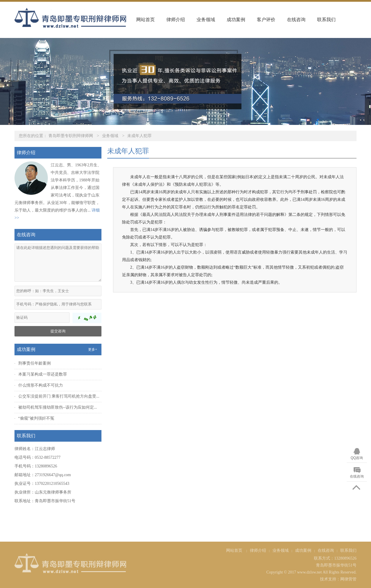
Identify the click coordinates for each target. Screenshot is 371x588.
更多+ (93, 349)
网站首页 (146, 20)
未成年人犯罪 (139, 136)
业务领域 (206, 20)
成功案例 (236, 20)
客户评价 (266, 20)
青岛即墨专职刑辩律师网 (71, 136)
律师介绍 (176, 20)
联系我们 (326, 20)
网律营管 (348, 579)
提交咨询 (58, 331)
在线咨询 (296, 20)
